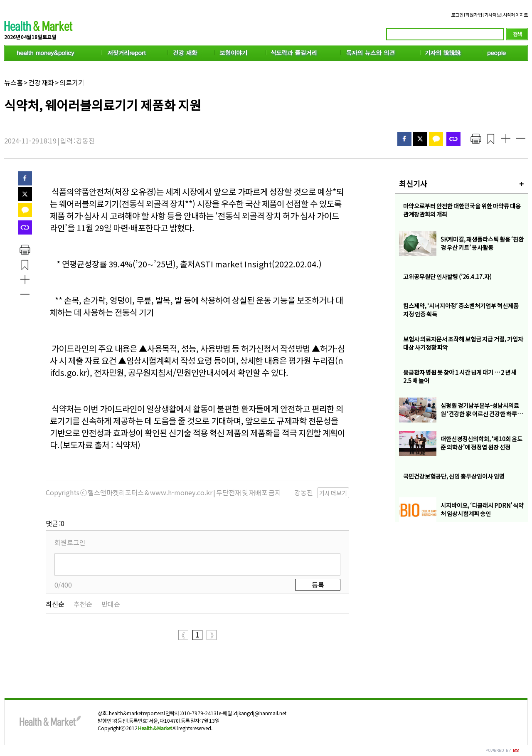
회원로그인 (70, 542)
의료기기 (72, 82)
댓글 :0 (55, 523)
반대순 (111, 604)
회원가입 (474, 15)
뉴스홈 (14, 82)
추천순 (83, 604)
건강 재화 (41, 82)
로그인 (457, 15)
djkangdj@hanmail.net (260, 713)
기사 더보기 (333, 493)
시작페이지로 (515, 15)
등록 (318, 585)
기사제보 (493, 15)
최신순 (55, 604)
